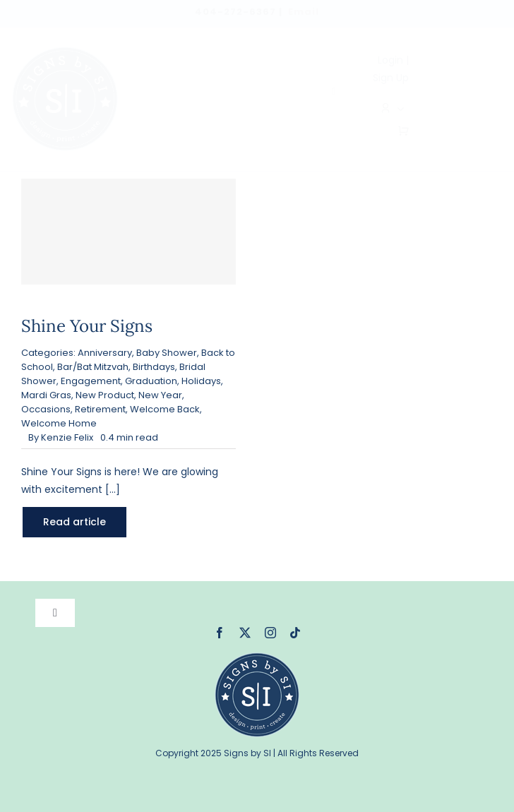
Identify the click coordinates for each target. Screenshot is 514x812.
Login (390, 60)
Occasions (46, 409)
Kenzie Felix (67, 437)
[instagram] (270, 633)
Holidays (201, 381)
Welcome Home (59, 423)
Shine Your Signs (87, 326)
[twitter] (245, 633)
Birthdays (154, 367)
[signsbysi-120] (257, 657)
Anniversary (105, 353)
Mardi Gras (46, 395)
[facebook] (220, 633)
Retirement (100, 409)
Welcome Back (165, 409)
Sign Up (391, 78)
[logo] (65, 52)
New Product (105, 395)
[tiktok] (295, 633)
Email (304, 12)
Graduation (151, 381)
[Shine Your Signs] (128, 232)
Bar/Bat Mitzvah (93, 367)
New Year (160, 395)
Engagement (91, 381)
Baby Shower (167, 353)
